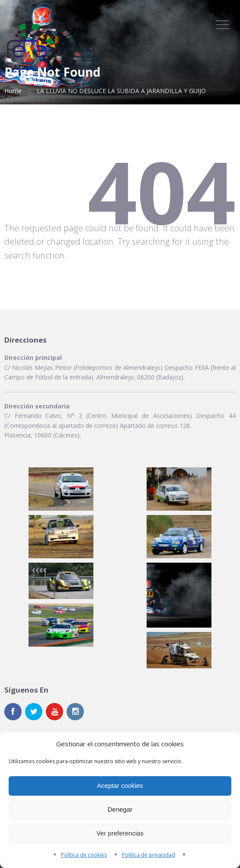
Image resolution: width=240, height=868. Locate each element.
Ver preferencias (120, 833)
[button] (61, 489)
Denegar (120, 809)
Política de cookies (84, 855)
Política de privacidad (149, 855)
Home (13, 91)
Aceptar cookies (120, 785)
